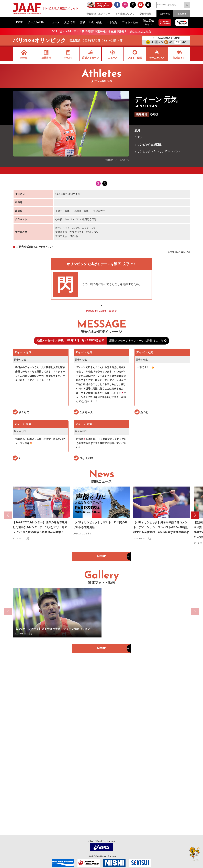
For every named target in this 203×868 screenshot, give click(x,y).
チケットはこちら (140, 31)
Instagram (98, 183)
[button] (195, 515)
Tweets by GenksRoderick (101, 311)
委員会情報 (145, 14)
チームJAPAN (157, 58)
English (182, 14)
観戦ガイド (179, 58)
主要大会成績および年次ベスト (35, 247)
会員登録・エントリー (98, 14)
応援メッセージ (91, 58)
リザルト (68, 58)
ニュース (113, 58)
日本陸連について (125, 14)
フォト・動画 (135, 58)
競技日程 (46, 58)
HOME (24, 58)
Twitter (105, 183)
